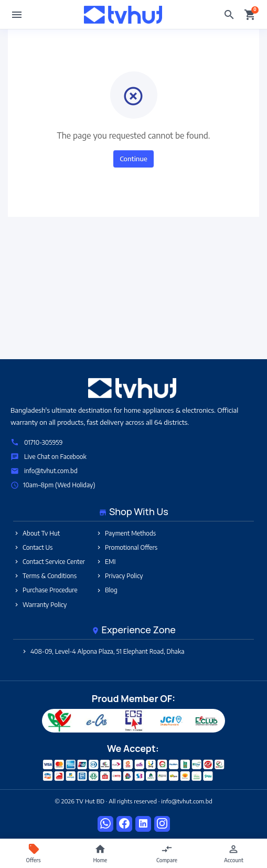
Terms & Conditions (45, 576)
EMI (106, 562)
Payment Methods (126, 533)
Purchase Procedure (45, 590)
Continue (133, 159)
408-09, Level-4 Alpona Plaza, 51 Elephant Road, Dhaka (103, 651)
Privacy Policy (119, 576)
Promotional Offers (126, 547)
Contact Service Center (49, 562)
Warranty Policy (40, 605)
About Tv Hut (36, 533)
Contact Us (33, 547)
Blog (106, 590)
